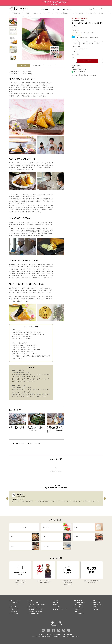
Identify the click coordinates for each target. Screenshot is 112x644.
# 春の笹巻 (28, 13)
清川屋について (45, 9)
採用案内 (95, 609)
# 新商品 (66, 13)
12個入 (91, 43)
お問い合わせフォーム (34, 602)
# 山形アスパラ (37, 13)
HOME (11, 16)
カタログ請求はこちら (34, 613)
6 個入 (83, 43)
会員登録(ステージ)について (60, 609)
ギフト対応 (13, 607)
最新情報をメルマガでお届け (36, 609)
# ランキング (59, 13)
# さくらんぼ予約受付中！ (17, 13)
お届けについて (76, 46)
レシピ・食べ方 (79, 607)
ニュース (77, 611)
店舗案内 (95, 607)
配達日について (14, 613)
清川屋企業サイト (97, 605)
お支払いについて (15, 609)
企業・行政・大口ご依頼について (37, 605)
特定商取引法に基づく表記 (38, 637)
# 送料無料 (74, 13)
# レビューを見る (92, 13)
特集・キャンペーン (80, 602)
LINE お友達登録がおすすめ (35, 611)
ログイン (98, 9)
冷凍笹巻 (99, 43)
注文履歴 (55, 605)
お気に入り (56, 602)
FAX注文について (33, 607)
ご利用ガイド (14, 605)
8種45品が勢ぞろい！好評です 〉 (56, 1)
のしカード (75, 52)
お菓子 (15, 16)
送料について (14, 611)
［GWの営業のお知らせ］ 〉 (56, 4)
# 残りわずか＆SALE (48, 13)
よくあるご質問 (14, 602)
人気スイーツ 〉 (56, 3)
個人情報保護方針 (49, 637)
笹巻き (19, 16)
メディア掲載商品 (79, 605)
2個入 (75, 43)
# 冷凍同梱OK (82, 13)
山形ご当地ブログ (79, 609)
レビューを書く (57, 607)
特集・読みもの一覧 (80, 613)
